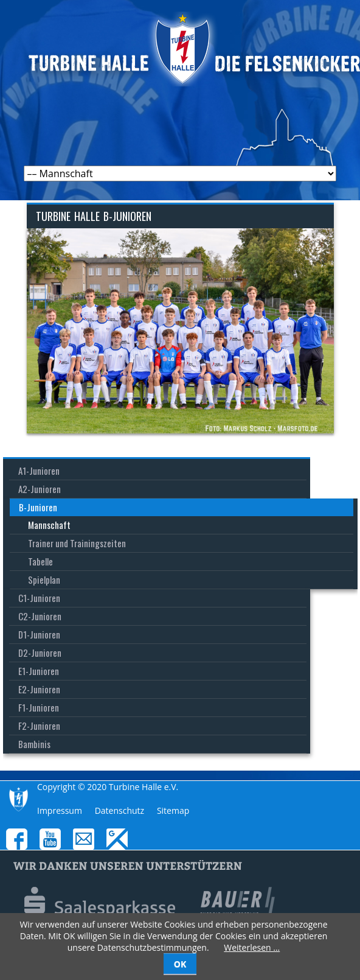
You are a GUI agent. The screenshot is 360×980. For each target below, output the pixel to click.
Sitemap (173, 810)
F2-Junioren (39, 726)
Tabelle (40, 561)
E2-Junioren (39, 689)
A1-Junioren (39, 471)
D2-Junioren (40, 653)
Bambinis (34, 744)
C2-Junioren (40, 616)
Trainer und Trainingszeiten (77, 543)
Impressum (60, 810)
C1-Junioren (39, 598)
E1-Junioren (39, 671)
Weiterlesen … (252, 947)
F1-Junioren (39, 707)
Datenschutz (119, 810)
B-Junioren (38, 507)
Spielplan (44, 579)
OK (180, 964)
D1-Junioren (39, 634)
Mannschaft (49, 525)
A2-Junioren (40, 489)
